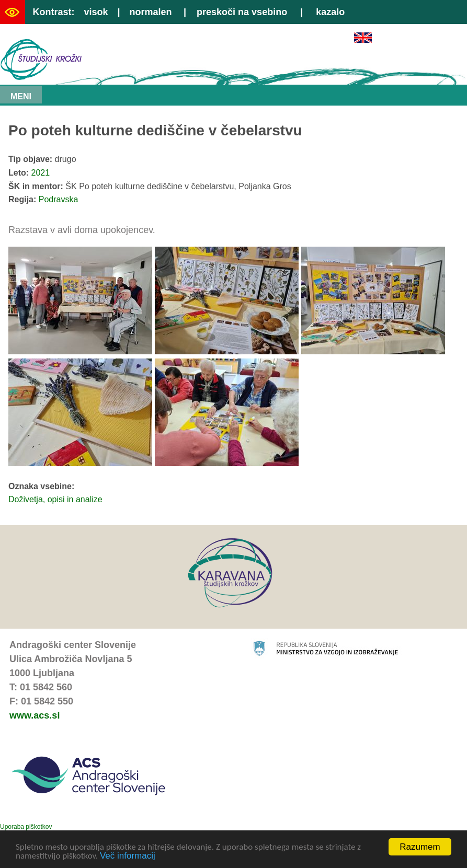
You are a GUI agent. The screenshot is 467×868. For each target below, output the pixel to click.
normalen (151, 12)
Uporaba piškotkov (26, 827)
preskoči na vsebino (242, 12)
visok (96, 12)
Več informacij (128, 856)
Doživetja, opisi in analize (55, 499)
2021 (41, 173)
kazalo (330, 12)
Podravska (59, 199)
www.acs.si (35, 715)
